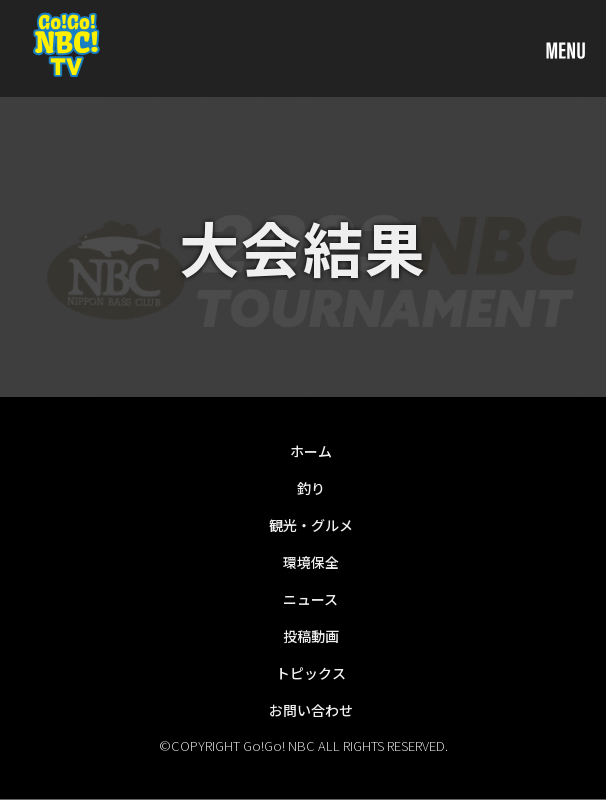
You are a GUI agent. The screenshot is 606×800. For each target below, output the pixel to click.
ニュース (310, 599)
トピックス (311, 673)
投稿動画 (311, 636)
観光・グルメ (311, 525)
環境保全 (311, 562)
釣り (311, 488)
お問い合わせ (311, 710)
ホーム (311, 451)
